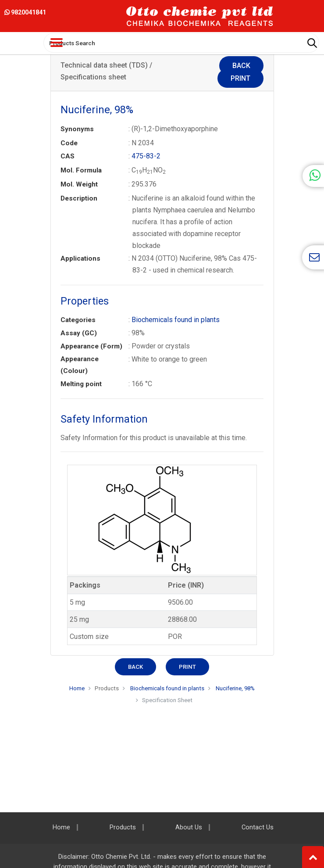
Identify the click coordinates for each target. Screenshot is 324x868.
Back (241, 66)
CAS (68, 156)
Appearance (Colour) (80, 365)
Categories (78, 320)
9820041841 (25, 12)
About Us (189, 827)
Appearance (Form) (91, 346)
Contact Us (258, 827)
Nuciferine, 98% (235, 688)
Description (79, 198)
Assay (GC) (79, 333)
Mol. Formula (81, 170)
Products (107, 688)
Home (77, 688)
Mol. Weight (79, 184)
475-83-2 (146, 156)
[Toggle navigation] (57, 43)
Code (69, 143)
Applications (80, 258)
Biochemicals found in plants (176, 320)
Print (240, 78)
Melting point (81, 384)
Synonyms (77, 129)
